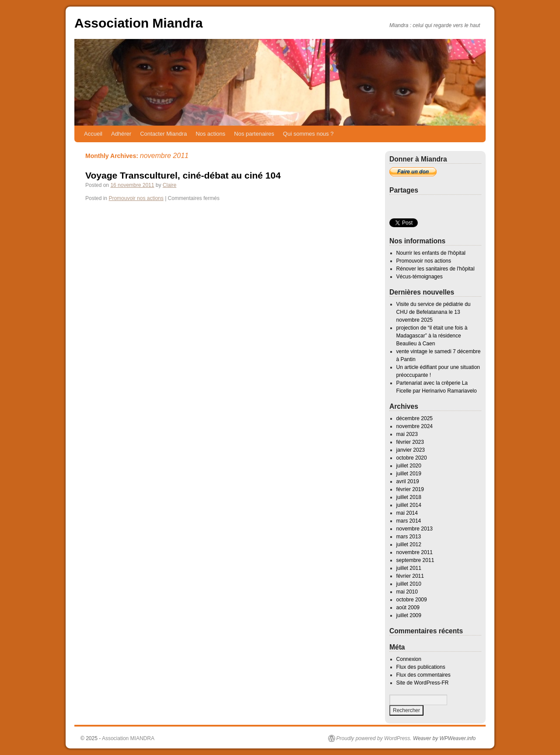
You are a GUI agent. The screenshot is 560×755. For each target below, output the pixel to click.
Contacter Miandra (163, 134)
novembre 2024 (415, 426)
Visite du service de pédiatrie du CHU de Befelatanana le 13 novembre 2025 (434, 312)
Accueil (93, 134)
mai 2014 (407, 513)
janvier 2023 (411, 450)
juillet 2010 (409, 584)
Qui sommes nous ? (308, 134)
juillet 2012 (409, 544)
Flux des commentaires (423, 675)
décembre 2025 (415, 418)
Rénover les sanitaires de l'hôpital (436, 269)
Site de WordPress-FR (423, 683)
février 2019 (410, 489)
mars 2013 (409, 537)
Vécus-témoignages (420, 277)
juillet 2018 (409, 497)
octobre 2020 (412, 458)
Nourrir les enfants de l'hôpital (431, 253)
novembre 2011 (415, 552)
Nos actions (210, 134)
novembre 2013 (415, 529)
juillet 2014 (409, 505)
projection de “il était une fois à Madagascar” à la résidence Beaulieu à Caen (432, 336)
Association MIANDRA (128, 738)
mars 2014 (409, 521)
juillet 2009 (409, 615)
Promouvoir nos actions (136, 198)
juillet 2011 (409, 568)
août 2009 (408, 608)
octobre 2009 (412, 600)
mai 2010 (407, 592)
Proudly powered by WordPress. (374, 738)
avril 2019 (408, 481)
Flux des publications (421, 667)
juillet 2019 (409, 474)
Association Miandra (138, 23)
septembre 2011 (415, 560)
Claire (170, 185)
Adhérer (121, 134)
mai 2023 (407, 434)
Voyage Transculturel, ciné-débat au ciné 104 (183, 175)
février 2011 (410, 576)
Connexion (409, 659)
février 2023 (410, 442)
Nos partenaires (254, 134)
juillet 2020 (409, 466)
